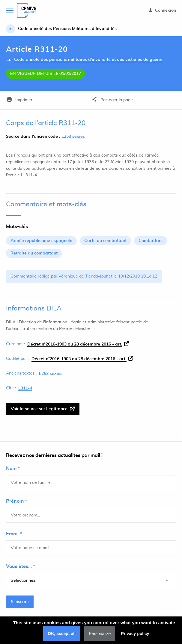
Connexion (163, 10)
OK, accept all (62, 634)
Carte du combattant (105, 241)
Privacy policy (135, 634)
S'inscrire (20, 602)
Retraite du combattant (34, 253)
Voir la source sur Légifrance (43, 409)
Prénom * (16, 501)
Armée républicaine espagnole (41, 241)
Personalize (100, 634)
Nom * (13, 469)
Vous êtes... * (21, 566)
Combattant (151, 241)
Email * (14, 534)
